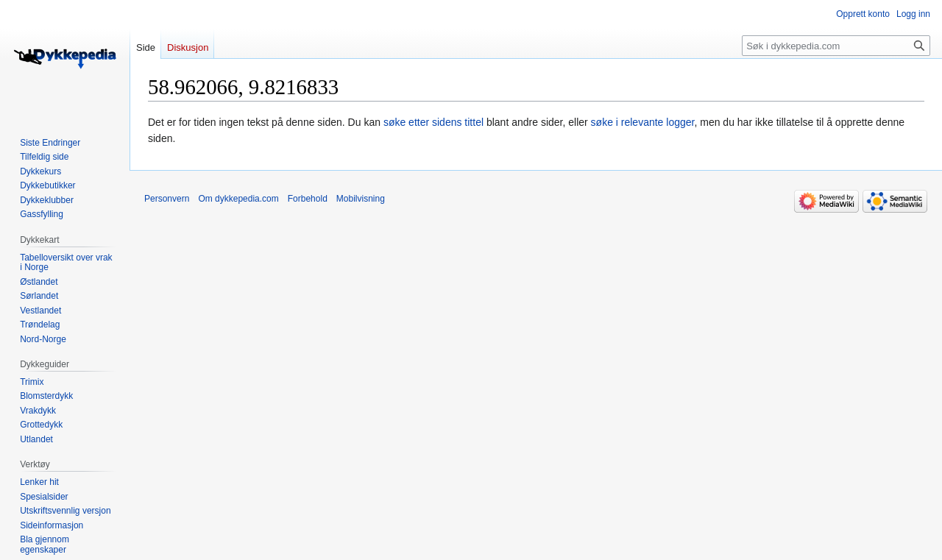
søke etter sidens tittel (433, 122)
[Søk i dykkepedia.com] (836, 46)
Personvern (167, 199)
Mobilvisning (361, 199)
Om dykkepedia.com (238, 199)
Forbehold (308, 199)
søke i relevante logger (643, 122)
